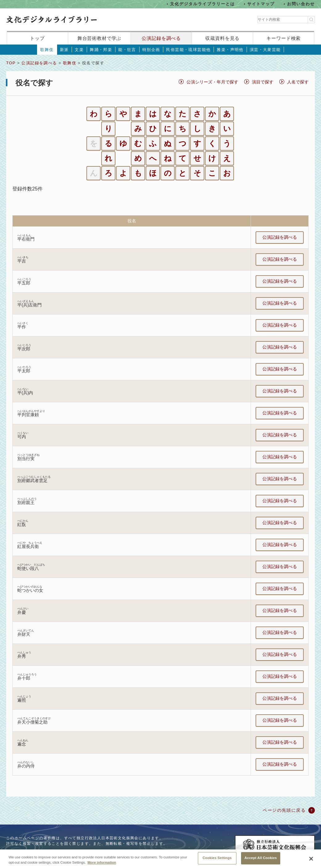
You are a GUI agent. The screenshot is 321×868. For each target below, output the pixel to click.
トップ (37, 38)
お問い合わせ (301, 4)
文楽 (79, 50)
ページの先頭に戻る (284, 810)
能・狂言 (127, 50)
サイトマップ (261, 4)
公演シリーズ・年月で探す (212, 82)
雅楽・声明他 (230, 50)
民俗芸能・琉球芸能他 (188, 50)
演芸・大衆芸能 (265, 50)
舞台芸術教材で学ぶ (100, 38)
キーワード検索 (283, 38)
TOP (11, 63)
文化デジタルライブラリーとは (202, 4)
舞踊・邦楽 (101, 50)
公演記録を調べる (161, 38)
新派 (64, 50)
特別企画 (151, 50)
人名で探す (298, 82)
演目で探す (263, 82)
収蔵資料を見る (222, 38)
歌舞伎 (47, 50)
